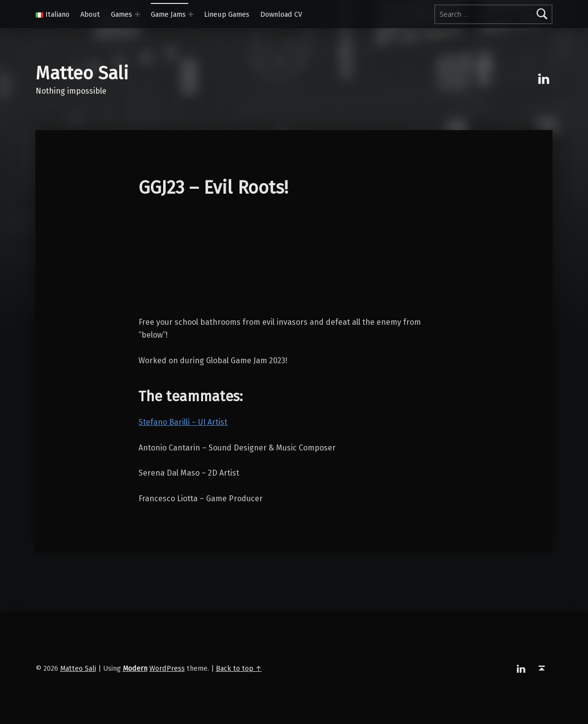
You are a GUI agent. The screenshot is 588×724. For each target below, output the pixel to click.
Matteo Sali (82, 73)
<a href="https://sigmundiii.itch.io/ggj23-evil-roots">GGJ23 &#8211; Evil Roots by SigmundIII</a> (294, 261)
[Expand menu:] (138, 14)
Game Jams (168, 14)
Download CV (281, 14)
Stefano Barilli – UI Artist (183, 422)
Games (121, 14)
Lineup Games (227, 14)
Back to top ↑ (239, 668)
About (90, 14)
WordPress (167, 668)
